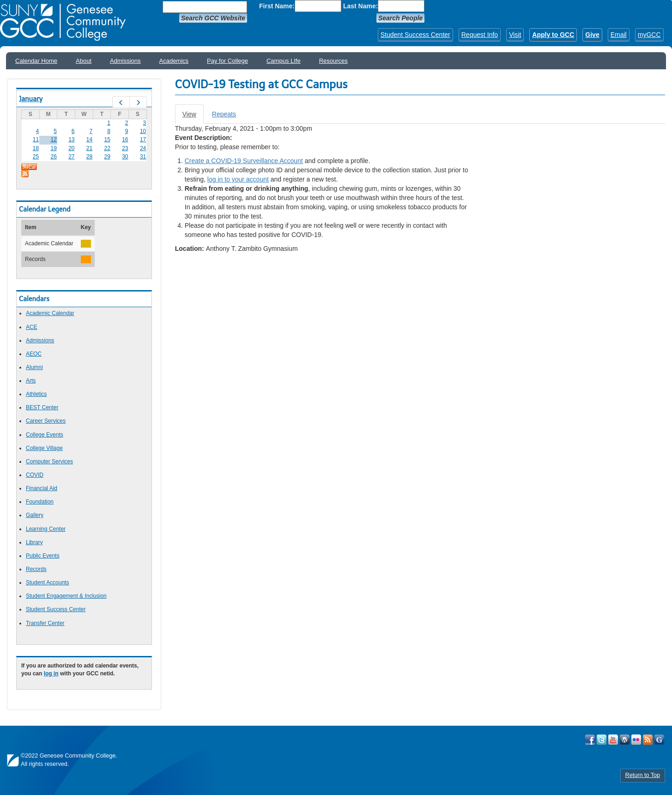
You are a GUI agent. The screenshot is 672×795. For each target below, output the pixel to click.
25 (36, 157)
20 (71, 148)
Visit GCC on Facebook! (590, 740)
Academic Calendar (50, 313)
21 (89, 148)
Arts (31, 381)
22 (107, 148)
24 (143, 148)
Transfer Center (45, 623)
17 (143, 140)
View (193, 117)
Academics (174, 61)
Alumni (34, 367)
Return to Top (643, 775)
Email (619, 35)
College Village (44, 448)
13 (71, 140)
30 (125, 157)
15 (107, 140)
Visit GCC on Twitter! (602, 740)
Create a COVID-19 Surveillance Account (244, 161)
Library (34, 542)
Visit (515, 35)
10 (143, 131)
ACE (32, 327)
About (84, 61)
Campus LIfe (284, 61)
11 (36, 140)
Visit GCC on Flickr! (636, 740)
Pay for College (227, 61)
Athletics (36, 394)
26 (53, 157)
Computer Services (49, 461)
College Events (45, 435)
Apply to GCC (553, 35)
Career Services (46, 421)
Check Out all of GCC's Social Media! (659, 740)
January (31, 99)
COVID (35, 475)
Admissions (125, 61)
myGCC (649, 35)
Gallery (35, 515)
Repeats (224, 114)
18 (36, 148)
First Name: (277, 6)
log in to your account (238, 179)
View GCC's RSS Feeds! (648, 740)
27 (71, 157)
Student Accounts (47, 583)
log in (51, 674)
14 (89, 140)
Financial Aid (42, 488)
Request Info (480, 35)
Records (36, 569)
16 (125, 140)
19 (53, 148)
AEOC (34, 354)
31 (143, 157)
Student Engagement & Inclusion (66, 596)
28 (89, 157)
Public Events (43, 556)
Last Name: (360, 6)
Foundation (40, 502)
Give (592, 35)
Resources (333, 61)
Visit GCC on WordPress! (625, 740)
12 (53, 140)
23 (125, 148)
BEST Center (42, 407)
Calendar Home (36, 61)
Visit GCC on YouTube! (613, 740)
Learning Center (46, 529)
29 (107, 157)
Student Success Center (415, 35)
